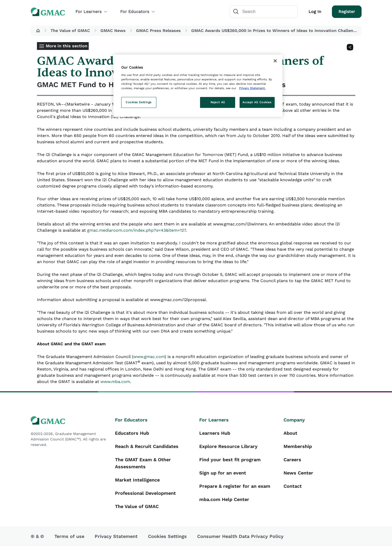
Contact (293, 486)
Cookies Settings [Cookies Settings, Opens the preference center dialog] (139, 102)
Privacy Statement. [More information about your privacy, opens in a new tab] (252, 88)
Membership (298, 446)
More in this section (67, 46)
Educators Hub (132, 433)
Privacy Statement (116, 536)
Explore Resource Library (228, 446)
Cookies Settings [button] (167, 536)
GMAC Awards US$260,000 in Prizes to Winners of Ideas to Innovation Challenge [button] (275, 31)
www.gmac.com (149, 357)
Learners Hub (215, 433)
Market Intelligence (137, 480)
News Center (298, 473)
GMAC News (113, 31)
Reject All (218, 102)
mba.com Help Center (224, 499)
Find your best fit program (230, 460)
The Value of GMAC (70, 31)
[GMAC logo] (70, 421)
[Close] (275, 61)
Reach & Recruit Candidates (147, 446)
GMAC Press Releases (158, 31)
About (290, 433)
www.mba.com (115, 382)
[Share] (350, 47)
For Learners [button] (92, 12)
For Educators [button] (138, 12)
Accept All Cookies (257, 102)
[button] (38, 31)
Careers (292, 460)
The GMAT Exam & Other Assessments (143, 463)
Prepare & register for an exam (235, 486)
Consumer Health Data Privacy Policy (240, 536)
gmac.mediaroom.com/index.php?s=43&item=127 (136, 230)
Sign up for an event (223, 473)
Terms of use (69, 536)
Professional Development (145, 493)
